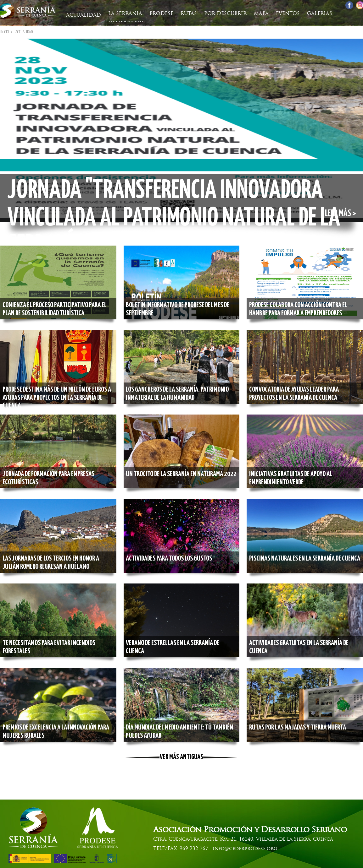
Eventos (277, 14)
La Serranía (124, 14)
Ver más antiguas (181, 756)
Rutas (184, 14)
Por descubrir (219, 14)
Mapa (253, 14)
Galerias (307, 14)
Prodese (159, 14)
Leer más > (338, 213)
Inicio (5, 31)
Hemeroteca (343, 14)
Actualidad (84, 14)
